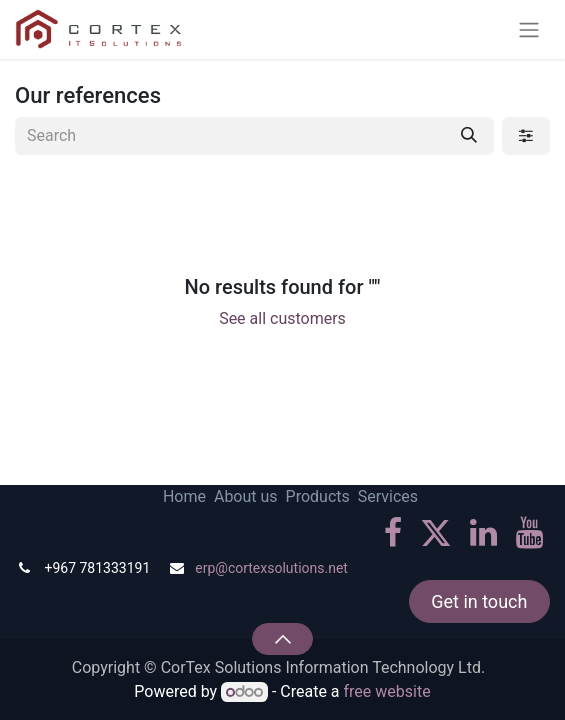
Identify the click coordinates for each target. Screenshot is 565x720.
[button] (282, 639)
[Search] (469, 136)
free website (387, 691)
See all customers (282, 318)
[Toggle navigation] (529, 29)
